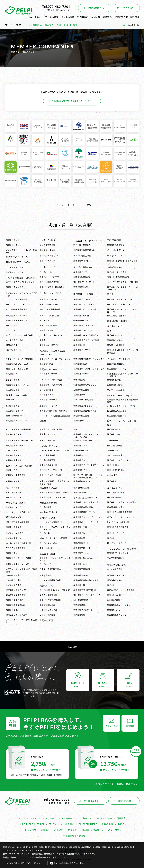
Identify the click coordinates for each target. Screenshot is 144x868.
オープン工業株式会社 (49, 316)
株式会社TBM (113, 465)
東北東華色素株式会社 (16, 475)
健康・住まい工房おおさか (18, 369)
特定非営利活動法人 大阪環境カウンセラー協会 (54, 483)
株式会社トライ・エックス (85, 493)
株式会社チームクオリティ (119, 460)
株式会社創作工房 (14, 434)
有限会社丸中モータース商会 (18, 564)
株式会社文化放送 (14, 538)
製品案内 (49, 25)
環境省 (43, 340)
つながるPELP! (85, 818)
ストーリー (67, 818)
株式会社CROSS (81, 364)
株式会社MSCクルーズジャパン (121, 305)
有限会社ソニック (47, 434)
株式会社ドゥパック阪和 (50, 475)
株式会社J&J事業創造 (83, 406)
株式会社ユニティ (81, 605)
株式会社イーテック (82, 272)
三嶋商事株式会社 (14, 580)
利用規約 (59, 830)
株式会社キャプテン (82, 350)
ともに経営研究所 (14, 493)
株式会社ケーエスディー (118, 369)
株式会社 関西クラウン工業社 (86, 340)
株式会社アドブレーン (49, 256)
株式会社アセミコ (47, 250)
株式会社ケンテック (48, 374)
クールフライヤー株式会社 (119, 359)
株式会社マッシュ (81, 553)
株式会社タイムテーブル (17, 446)
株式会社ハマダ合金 (15, 533)
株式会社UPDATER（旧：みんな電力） (122, 262)
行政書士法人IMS (47, 240)
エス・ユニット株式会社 (17, 299)
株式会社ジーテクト (48, 400)
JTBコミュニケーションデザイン (122, 406)
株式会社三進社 (13, 390)
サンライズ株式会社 (116, 390)
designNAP (112, 475)
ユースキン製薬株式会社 (50, 580)
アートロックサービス (117, 250)
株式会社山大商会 (115, 595)
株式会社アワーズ (47, 267)
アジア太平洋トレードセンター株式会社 (21, 251)
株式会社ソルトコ (115, 434)
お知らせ (96, 17)
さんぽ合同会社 (46, 390)
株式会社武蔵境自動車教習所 (86, 580)
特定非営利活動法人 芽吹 (17, 590)
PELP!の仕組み (35, 25)
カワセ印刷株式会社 (15, 340)
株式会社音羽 (12, 326)
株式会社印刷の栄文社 (49, 282)
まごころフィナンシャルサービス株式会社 (55, 559)
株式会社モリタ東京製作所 (85, 590)
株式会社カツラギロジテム (51, 335)
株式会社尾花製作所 (48, 326)
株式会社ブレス (80, 533)
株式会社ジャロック (48, 406)
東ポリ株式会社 (13, 488)
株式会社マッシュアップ (118, 553)
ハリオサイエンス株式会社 (51, 522)
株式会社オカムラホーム (17, 316)
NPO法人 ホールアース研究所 (53, 538)
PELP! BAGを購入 (125, 801)
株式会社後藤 (79, 380)
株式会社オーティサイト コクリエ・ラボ (122, 311)
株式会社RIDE (12, 610)
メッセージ (51, 818)
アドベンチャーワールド (118, 256)
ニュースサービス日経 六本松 (19, 512)
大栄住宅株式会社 (47, 441)
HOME (22, 818)
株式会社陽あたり (14, 527)
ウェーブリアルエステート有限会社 (123, 282)
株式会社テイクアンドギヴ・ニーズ (89, 465)
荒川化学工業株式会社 (83, 267)
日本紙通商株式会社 (116, 507)
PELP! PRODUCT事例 (67, 25)
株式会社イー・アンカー (17, 272)
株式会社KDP (12, 374)
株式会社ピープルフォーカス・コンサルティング (55, 528)
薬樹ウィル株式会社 (48, 595)
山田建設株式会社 (81, 600)
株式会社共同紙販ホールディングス (89, 359)
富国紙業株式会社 (81, 543)
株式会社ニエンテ (15, 507)
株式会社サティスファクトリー (53, 385)
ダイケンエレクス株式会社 (85, 441)
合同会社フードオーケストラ (52, 380)
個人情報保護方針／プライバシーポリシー (103, 830)
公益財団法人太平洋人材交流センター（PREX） (123, 375)
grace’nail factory (116, 364)
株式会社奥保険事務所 (117, 316)
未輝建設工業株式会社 (83, 569)
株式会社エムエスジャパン (85, 305)
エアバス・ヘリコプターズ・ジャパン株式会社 (123, 288)
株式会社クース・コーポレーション (55, 359)
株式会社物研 (79, 538)
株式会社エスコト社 (82, 299)
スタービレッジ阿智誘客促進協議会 (55, 416)
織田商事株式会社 (81, 320)
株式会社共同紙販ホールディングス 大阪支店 (123, 351)
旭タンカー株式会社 (82, 245)
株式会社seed (79, 395)
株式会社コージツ (81, 374)
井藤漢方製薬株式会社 (83, 277)
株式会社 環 (79, 585)
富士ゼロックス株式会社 (118, 543)
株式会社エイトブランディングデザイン (21, 295)
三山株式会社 (45, 575)
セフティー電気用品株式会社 (18, 429)
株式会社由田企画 (47, 605)
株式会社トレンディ (116, 493)
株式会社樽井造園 (47, 460)
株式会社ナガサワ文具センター (87, 502)
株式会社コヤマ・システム (18, 385)
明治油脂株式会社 (115, 580)
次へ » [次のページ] (90, 205)
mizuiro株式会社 (115, 569)
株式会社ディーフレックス (51, 470)
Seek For (10, 400)
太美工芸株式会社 (14, 450)
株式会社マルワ (80, 564)
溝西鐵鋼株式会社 (14, 575)
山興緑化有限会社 (115, 385)
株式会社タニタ (80, 455)
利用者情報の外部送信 (74, 836)
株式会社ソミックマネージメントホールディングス (89, 436)
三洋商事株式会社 (81, 390)
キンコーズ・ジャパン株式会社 (19, 359)
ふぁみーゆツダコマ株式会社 (18, 543)
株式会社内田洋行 (81, 287)
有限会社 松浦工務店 (83, 558)
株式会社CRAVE (47, 364)
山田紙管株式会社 (115, 600)
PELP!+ (52, 824)
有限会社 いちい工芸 (49, 277)
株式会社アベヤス (81, 261)
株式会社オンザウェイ (83, 330)
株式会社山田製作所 (15, 600)
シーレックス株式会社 (83, 400)
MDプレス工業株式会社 (50, 309)
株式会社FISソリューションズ (19, 305)
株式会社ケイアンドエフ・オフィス (89, 369)
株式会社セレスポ (81, 421)
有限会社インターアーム (84, 282)
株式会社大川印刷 (81, 316)
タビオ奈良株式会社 (116, 455)
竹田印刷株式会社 (81, 450)
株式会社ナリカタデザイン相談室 (122, 502)
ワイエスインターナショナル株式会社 (21, 621)
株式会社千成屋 (114, 429)
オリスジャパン (13, 330)
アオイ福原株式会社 (116, 240)
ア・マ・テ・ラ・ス (15, 267)
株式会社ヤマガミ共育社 (50, 600)
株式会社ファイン (115, 538)
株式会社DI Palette (82, 470)
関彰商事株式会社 (81, 416)
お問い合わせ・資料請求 (127, 17)
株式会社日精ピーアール (84, 512)
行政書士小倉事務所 (116, 345)
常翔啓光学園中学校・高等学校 (53, 411)
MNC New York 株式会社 (17, 309)
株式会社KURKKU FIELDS (17, 364)
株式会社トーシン (115, 481)
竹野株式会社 (113, 450)
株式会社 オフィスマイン (84, 326)
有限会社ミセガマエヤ (117, 575)
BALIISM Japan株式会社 (118, 522)
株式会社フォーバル (48, 543)
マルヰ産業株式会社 (116, 558)
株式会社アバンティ (48, 261)
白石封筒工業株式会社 (117, 411)
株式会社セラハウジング (18, 421)
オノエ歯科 (45, 320)
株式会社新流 (45, 507)
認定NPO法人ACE (14, 517)
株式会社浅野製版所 (116, 245)
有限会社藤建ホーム (15, 481)
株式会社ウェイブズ (15, 287)
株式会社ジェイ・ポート (17, 411)
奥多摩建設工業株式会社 (17, 320)
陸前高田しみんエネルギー (18, 615)
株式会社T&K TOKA (116, 470)
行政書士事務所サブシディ (85, 385)
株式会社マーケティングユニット (20, 558)
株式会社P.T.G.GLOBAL (118, 527)
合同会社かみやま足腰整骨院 (86, 335)
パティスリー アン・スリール (121, 517)
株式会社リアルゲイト (83, 610)
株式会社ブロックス (82, 548)
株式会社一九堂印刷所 (117, 272)
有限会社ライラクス (48, 610)
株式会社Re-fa (113, 610)
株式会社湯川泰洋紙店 (16, 605)
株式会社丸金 (45, 564)
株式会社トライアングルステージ (54, 493)
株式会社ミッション (82, 575)
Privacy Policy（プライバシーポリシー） (25, 863)
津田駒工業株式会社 (48, 465)
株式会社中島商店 (115, 497)
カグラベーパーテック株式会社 (19, 335)
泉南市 (76, 429)
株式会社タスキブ (14, 455)
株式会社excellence (49, 299)
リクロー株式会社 (47, 615)
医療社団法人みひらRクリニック (20, 282)
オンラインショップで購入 (46, 770)
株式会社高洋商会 (115, 380)
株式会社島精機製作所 (117, 416)
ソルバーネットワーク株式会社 (19, 441)
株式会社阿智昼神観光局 (84, 250)
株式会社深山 (45, 533)
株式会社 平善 (80, 527)
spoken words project (16, 416)
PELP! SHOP (128, 8)
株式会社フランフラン (117, 533)
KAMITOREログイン (96, 8)
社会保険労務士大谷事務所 (86, 411)
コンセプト (35, 818)
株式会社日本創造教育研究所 (120, 512)
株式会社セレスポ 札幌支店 (52, 429)
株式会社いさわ (46, 272)
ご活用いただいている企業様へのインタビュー (72, 101)
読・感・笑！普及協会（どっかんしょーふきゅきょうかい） (89, 476)
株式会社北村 (79, 345)
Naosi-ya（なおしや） (50, 512)
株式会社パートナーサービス (86, 522)
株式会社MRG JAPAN (49, 305)
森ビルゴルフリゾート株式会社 (121, 590)
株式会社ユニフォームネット (120, 605)
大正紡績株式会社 (115, 441)
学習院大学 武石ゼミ (49, 345)
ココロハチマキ (13, 380)
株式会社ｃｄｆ (46, 395)
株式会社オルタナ (47, 330)
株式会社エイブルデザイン (51, 293)
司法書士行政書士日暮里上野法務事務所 (123, 401)
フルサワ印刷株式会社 (16, 548)
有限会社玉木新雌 (14, 460)
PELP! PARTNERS (88, 824)
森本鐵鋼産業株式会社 (16, 595)
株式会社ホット (13, 553)
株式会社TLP (12, 470)
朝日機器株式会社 (47, 245)
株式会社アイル (13, 240)
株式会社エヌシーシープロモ (120, 299)
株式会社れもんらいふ (117, 615)
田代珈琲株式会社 (47, 455)
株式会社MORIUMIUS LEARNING (55, 590)
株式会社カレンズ (115, 335)
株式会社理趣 (79, 615)
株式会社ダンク (80, 460)
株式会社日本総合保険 (83, 507)
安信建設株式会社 (115, 267)
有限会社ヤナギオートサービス (87, 595)
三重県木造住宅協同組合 (50, 569)
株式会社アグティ (14, 245)
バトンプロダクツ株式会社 (18, 522)
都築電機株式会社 (81, 488)
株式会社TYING (80, 446)
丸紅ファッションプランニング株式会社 (21, 570)
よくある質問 (68, 17)
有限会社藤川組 (46, 548)
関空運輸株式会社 (115, 340)
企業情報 (107, 17)
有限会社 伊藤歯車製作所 (118, 277)
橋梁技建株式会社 (14, 350)
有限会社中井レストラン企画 (52, 497)
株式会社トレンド (14, 497)
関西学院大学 (12, 345)
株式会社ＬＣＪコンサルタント (87, 309)
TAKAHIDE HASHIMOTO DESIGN (54, 450)
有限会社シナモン (14, 406)
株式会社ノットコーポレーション (88, 517)
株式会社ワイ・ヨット (117, 585)
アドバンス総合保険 (82, 256)
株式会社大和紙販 (115, 446)
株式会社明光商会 (14, 585)
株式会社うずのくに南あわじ (52, 287)
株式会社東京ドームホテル (85, 481)
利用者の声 (83, 17)
